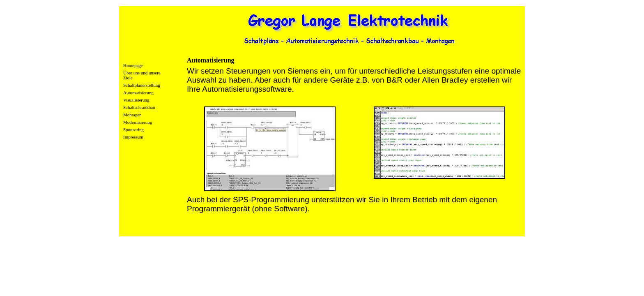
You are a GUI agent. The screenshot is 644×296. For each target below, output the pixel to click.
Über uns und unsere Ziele (142, 75)
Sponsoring (133, 129)
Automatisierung (138, 92)
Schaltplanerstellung (142, 85)
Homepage (133, 65)
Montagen (132, 115)
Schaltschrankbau (139, 107)
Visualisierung (136, 100)
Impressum (133, 137)
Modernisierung (138, 122)
